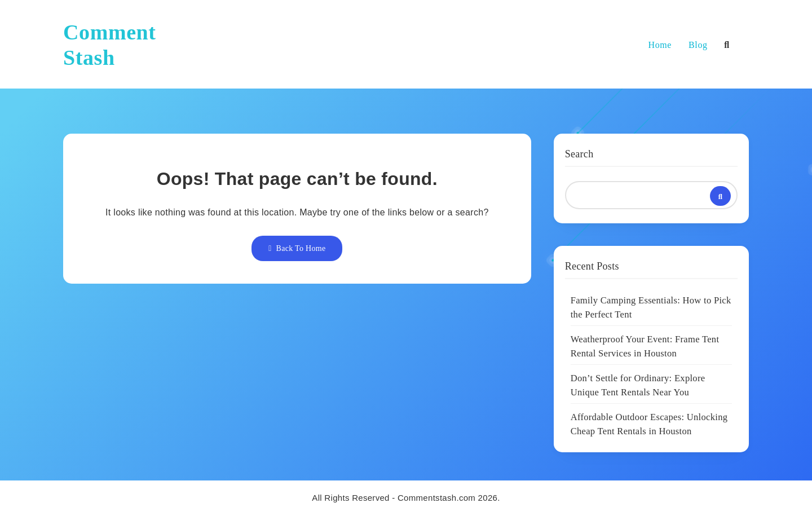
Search (579, 154)
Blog (698, 45)
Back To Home (297, 248)
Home (660, 45)
